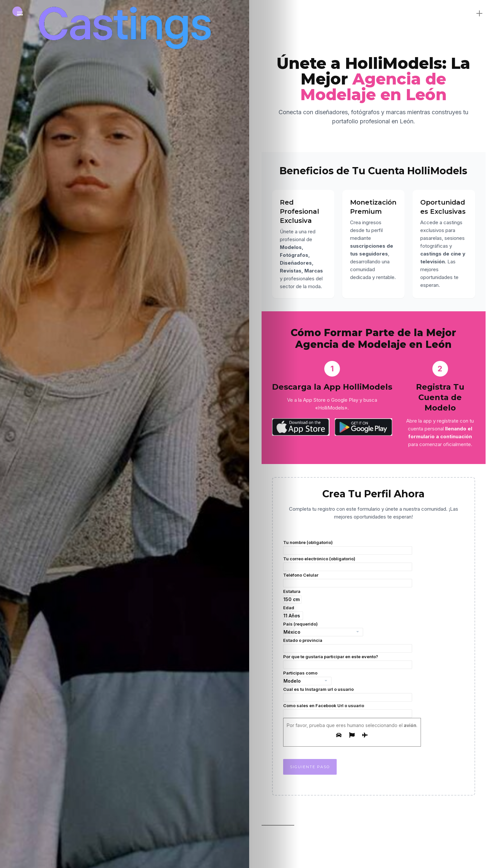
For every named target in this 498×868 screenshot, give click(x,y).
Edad (293, 612)
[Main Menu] (20, 14)
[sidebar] (479, 13)
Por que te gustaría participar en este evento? (348, 661)
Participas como (307, 678)
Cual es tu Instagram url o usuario (348, 694)
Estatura (292, 596)
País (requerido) (323, 629)
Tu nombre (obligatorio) (348, 547)
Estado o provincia (348, 645)
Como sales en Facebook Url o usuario (348, 710)
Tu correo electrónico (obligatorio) (348, 564)
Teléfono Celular (348, 580)
